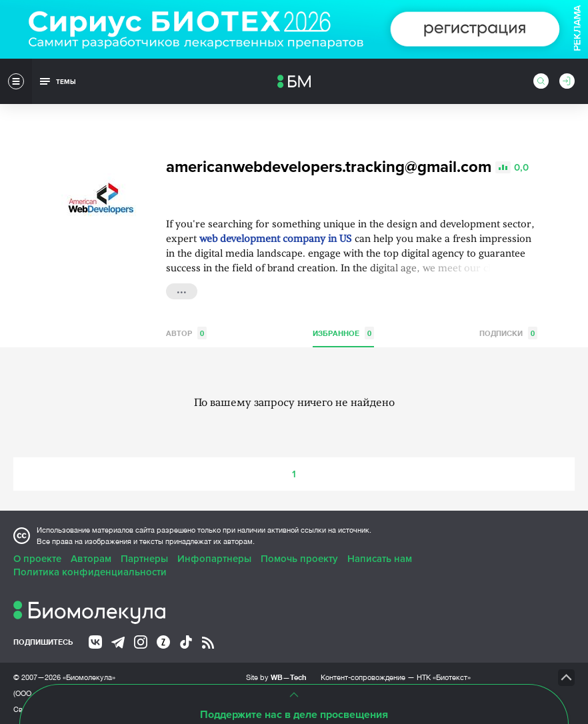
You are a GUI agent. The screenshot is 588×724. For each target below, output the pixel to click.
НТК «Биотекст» (444, 677)
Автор (186, 333)
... (182, 290)
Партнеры (144, 559)
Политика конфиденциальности (90, 572)
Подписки (508, 333)
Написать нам (380, 559)
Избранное (343, 333)
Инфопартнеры (214, 559)
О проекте (37, 559)
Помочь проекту (299, 559)
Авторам (91, 559)
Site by (276, 677)
